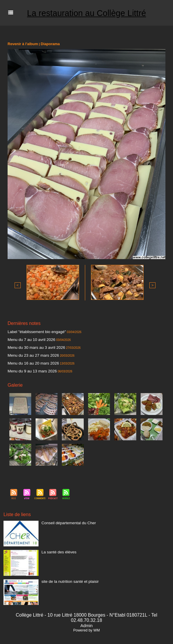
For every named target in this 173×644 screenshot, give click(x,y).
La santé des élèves (56, 546)
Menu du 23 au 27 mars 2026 (29, 352)
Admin (86, 620)
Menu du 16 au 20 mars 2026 (29, 359)
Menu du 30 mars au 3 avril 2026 (31, 345)
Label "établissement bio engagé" (31, 331)
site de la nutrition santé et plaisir (65, 575)
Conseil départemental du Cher (64, 517)
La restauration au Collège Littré (86, 13)
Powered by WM (86, 624)
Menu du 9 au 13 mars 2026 (28, 366)
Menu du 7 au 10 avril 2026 (27, 338)
